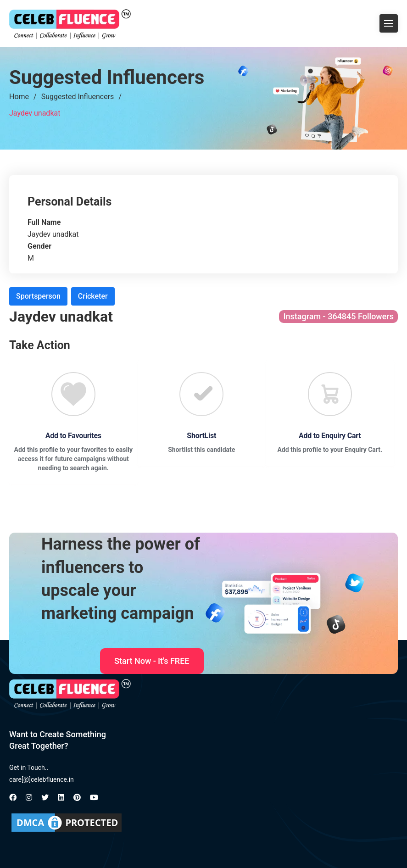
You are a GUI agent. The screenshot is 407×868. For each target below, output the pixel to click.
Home (19, 97)
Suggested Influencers (78, 97)
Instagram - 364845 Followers (338, 316)
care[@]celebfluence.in (42, 779)
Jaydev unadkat (35, 113)
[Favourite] (73, 394)
